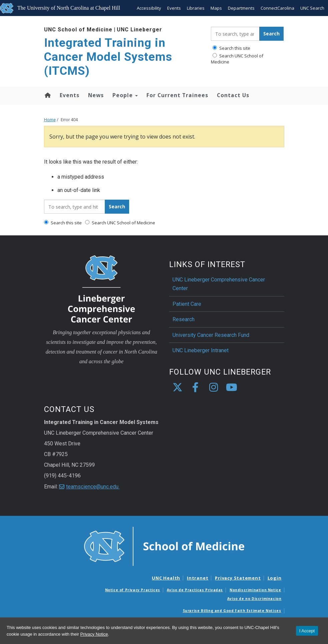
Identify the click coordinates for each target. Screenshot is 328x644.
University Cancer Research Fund (211, 335)
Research (184, 319)
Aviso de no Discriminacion (254, 599)
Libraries (196, 8)
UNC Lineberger (139, 30)
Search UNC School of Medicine (237, 59)
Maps (216, 8)
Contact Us (233, 95)
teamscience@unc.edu (93, 487)
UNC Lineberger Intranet (201, 350)
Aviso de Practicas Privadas (195, 590)
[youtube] (232, 388)
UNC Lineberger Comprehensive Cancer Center (219, 284)
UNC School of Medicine (78, 30)
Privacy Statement (238, 578)
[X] (178, 388)
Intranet (198, 578)
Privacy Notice (94, 634)
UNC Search (312, 8)
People (125, 95)
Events (174, 8)
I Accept (307, 631)
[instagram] (214, 388)
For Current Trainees (177, 95)
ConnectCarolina (277, 8)
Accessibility (149, 8)
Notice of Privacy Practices (133, 590)
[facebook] (196, 388)
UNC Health (166, 578)
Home (47, 95)
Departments (241, 8)
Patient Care (187, 304)
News (96, 95)
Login (275, 578)
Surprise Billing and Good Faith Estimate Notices (232, 611)
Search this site (231, 48)
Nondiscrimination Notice (255, 590)
